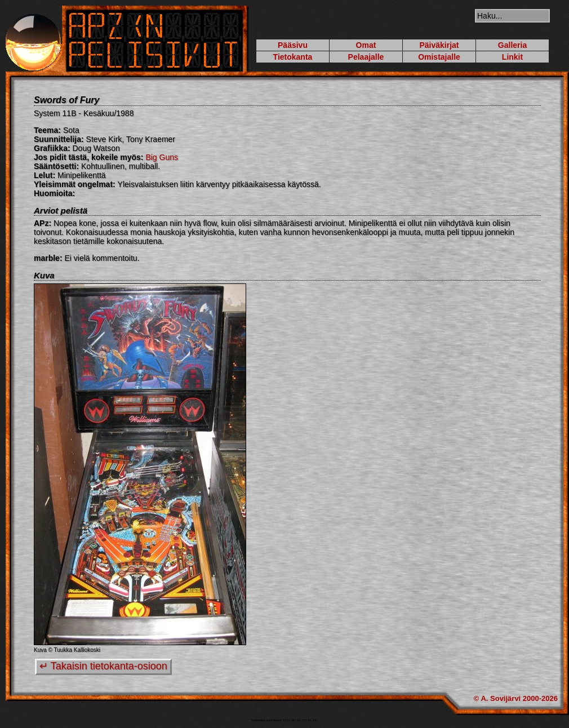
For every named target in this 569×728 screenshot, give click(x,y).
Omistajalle (439, 57)
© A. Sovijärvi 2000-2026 (516, 698)
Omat (366, 45)
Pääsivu (293, 45)
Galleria (512, 45)
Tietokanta (293, 57)
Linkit (512, 57)
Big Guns (162, 157)
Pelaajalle (366, 57)
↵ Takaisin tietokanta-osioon (103, 666)
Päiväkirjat (439, 45)
